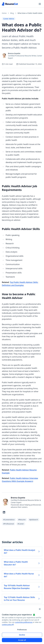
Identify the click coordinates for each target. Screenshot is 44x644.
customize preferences (24, 622)
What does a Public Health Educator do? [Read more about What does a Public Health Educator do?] (22, 563)
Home (4, 13)
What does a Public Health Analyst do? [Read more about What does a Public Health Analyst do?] (22, 551)
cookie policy (8, 625)
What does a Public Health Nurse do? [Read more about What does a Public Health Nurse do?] (22, 575)
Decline (22, 635)
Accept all (22, 640)
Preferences (22, 630)
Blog (12, 13)
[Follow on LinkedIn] (4, 512)
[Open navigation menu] (40, 4)
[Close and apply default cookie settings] (40, 609)
